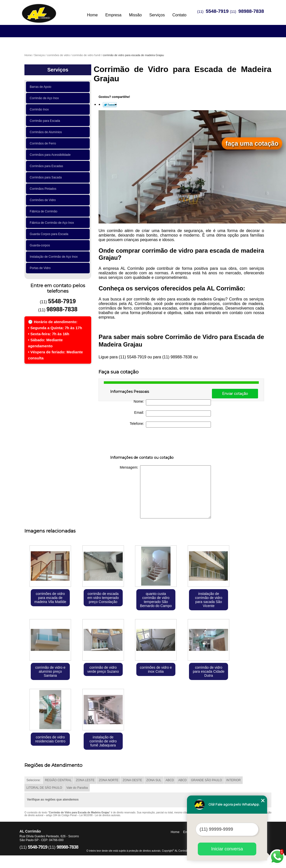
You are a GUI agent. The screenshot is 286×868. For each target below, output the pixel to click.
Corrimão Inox (40, 109)
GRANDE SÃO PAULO (206, 780)
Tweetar (110, 105)
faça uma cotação (252, 143)
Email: (173, 413)
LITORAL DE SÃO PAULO (44, 788)
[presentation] (142, 442)
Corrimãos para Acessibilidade (51, 155)
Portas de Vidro (41, 268)
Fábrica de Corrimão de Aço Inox (53, 223)
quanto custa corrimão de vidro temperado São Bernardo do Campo (156, 600)
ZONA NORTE (109, 780)
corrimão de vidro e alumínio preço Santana (50, 671)
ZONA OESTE (132, 780)
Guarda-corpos (41, 245)
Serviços (157, 15)
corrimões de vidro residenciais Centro (50, 739)
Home (92, 15)
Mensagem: (165, 492)
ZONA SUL (154, 780)
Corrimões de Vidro (44, 200)
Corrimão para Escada (46, 121)
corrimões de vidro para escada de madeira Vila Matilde (50, 598)
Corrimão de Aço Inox (45, 98)
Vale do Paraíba (77, 788)
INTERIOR (233, 780)
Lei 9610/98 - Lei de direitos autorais (100, 815)
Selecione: (34, 780)
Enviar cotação (235, 394)
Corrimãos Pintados (44, 189)
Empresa (113, 15)
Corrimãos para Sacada (46, 177)
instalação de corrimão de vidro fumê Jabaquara (103, 741)
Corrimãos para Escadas (47, 166)
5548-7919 (217, 11)
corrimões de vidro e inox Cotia (156, 669)
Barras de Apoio (41, 87)
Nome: (172, 402)
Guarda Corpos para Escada (50, 234)
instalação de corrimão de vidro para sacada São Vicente (209, 600)
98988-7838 (251, 11)
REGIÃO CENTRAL (58, 780)
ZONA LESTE (85, 780)
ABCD (170, 780)
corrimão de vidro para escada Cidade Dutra (209, 671)
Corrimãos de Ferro (44, 143)
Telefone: (170, 425)
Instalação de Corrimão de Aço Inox (55, 257)
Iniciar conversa (227, 849)
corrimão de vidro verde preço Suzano (103, 669)
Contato (179, 15)
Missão (135, 15)
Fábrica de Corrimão (44, 211)
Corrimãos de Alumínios (47, 132)
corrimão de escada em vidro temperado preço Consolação (103, 598)
